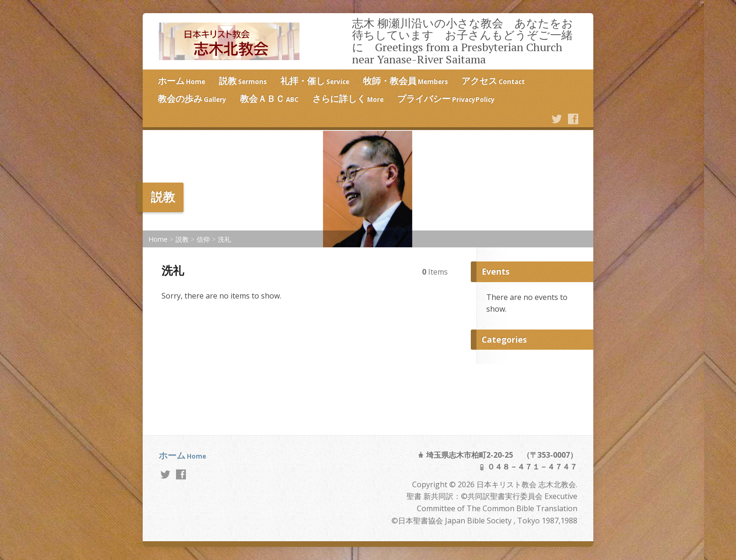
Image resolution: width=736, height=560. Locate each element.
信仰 (203, 239)
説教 (182, 239)
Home (158, 239)
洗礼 (224, 239)
